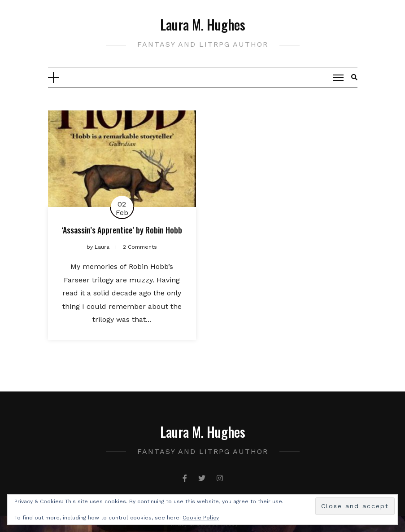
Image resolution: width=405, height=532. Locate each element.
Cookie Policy (201, 518)
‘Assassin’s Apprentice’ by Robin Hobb (122, 230)
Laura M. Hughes (203, 24)
